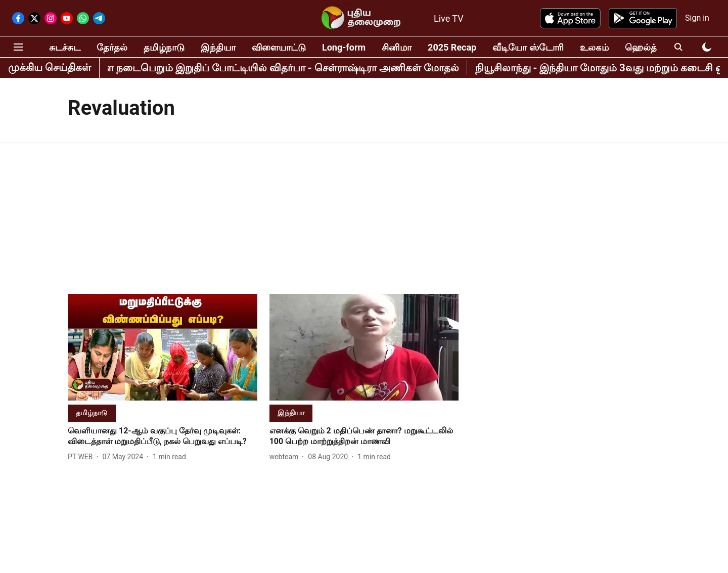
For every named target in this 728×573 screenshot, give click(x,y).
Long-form (344, 47)
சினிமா (397, 47)
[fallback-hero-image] (163, 347)
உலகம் (594, 47)
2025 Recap (452, 47)
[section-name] (92, 412)
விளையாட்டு (279, 47)
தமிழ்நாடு (164, 47)
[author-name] (82, 457)
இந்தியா (218, 47)
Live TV (449, 18)
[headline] (163, 436)
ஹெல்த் (641, 47)
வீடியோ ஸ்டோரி (528, 47)
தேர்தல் (112, 47)
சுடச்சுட (65, 47)
